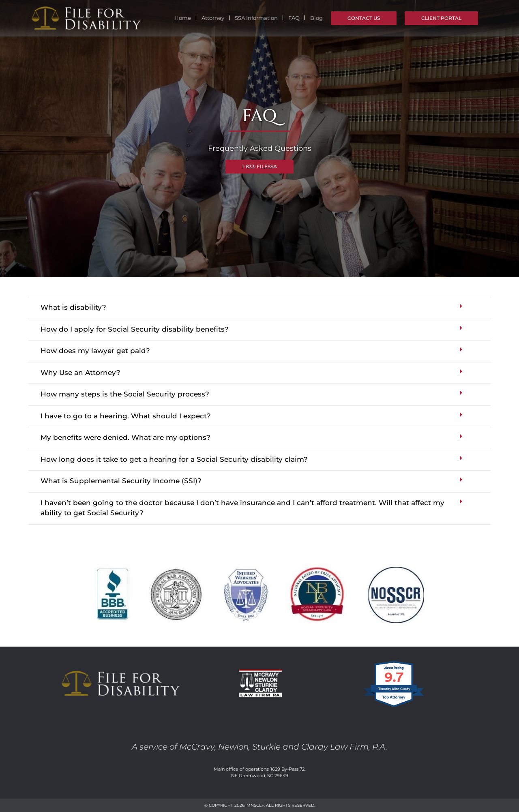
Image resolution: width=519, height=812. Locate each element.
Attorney (213, 18)
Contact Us (364, 18)
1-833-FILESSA (259, 166)
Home (183, 18)
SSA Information (256, 18)
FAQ (294, 18)
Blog (316, 18)
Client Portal (441, 18)
